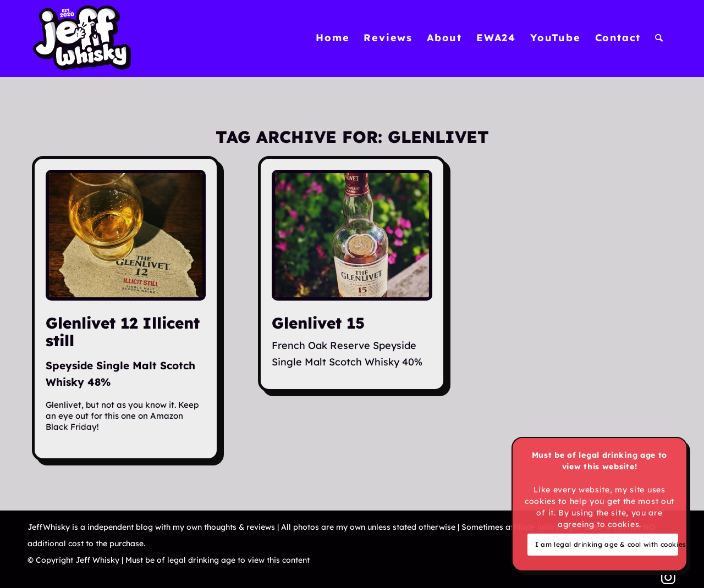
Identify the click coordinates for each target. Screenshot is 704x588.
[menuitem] (332, 38)
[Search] (659, 38)
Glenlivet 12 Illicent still (123, 332)
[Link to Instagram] (668, 577)
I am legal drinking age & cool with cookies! (607, 544)
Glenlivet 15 (318, 323)
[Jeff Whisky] (82, 38)
